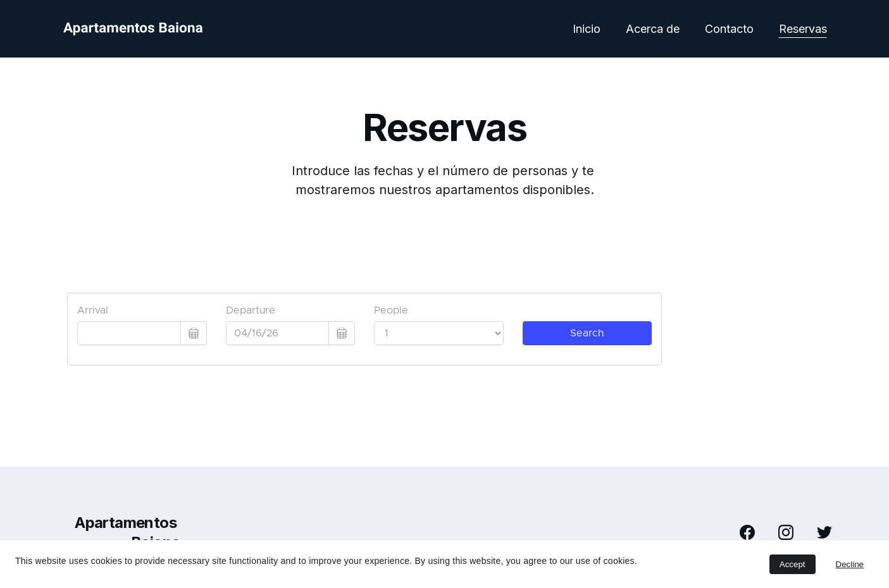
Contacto (729, 29)
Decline (850, 564)
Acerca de (653, 29)
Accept (793, 564)
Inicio (587, 29)
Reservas (803, 29)
